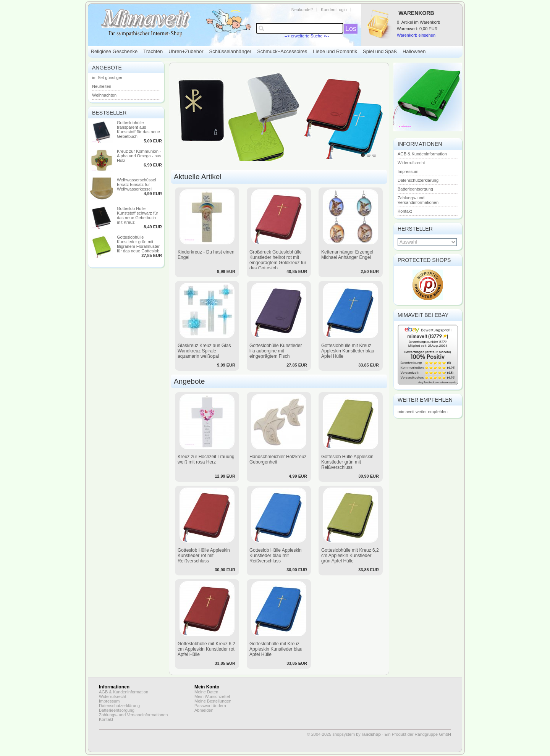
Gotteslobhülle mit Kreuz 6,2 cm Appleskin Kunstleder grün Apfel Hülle (350, 556)
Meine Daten (206, 692)
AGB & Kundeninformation (422, 154)
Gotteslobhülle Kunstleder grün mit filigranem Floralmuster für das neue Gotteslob (138, 244)
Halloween (414, 51)
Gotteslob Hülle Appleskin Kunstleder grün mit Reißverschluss (347, 462)
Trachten (153, 51)
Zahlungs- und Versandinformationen (418, 200)
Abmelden (204, 710)
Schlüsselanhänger (231, 51)
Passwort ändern (210, 706)
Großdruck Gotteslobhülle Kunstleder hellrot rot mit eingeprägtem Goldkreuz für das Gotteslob (278, 260)
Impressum (408, 171)
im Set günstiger (107, 78)
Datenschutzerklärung (418, 180)
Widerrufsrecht (411, 163)
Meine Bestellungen (213, 701)
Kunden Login (334, 10)
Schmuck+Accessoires (282, 51)
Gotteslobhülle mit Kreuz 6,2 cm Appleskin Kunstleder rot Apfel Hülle (206, 649)
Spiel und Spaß (380, 51)
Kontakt (405, 211)
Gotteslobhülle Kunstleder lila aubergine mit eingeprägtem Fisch (276, 351)
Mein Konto (207, 687)
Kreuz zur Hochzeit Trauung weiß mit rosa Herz (206, 459)
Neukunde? (302, 10)
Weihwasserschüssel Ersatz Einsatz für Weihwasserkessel (137, 184)
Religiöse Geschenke (114, 51)
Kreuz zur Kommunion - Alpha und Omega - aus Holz (139, 156)
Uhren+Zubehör (186, 51)
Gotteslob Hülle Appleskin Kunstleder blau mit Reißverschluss (276, 556)
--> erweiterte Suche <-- (307, 36)
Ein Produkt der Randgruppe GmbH (418, 734)
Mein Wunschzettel (212, 696)
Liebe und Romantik (335, 51)
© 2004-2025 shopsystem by (344, 734)
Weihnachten (104, 95)
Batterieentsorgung (415, 189)
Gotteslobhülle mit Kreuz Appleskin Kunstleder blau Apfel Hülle (348, 351)
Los (351, 29)
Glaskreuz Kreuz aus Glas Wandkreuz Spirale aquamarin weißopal (204, 351)
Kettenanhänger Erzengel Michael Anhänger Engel (347, 255)
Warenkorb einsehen (416, 35)
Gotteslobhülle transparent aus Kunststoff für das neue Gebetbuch (138, 129)
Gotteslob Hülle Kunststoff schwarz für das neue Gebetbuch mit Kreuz (137, 215)
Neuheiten (102, 86)
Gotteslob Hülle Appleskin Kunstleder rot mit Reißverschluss (204, 556)
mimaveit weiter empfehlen (423, 412)
